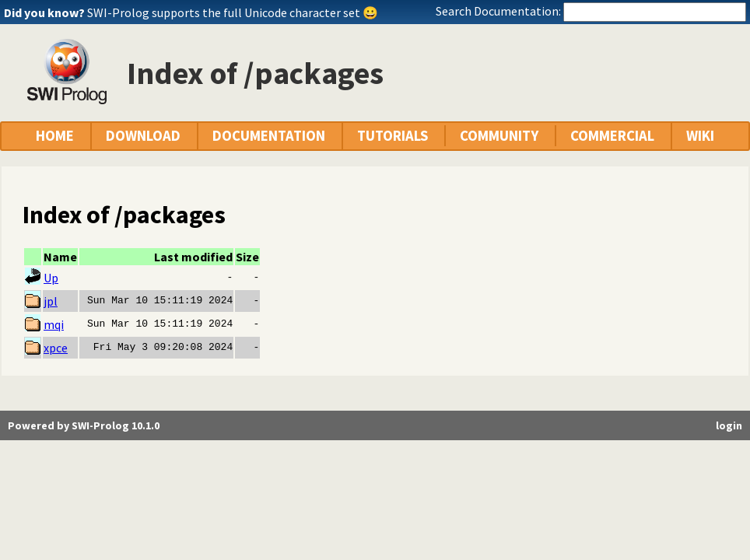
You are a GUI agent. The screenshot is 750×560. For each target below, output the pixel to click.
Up (51, 278)
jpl (51, 301)
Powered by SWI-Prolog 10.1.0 (84, 425)
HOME (55, 136)
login (729, 425)
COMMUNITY (499, 136)
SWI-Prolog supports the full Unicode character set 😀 (233, 12)
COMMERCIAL (612, 136)
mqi (54, 324)
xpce (56, 348)
